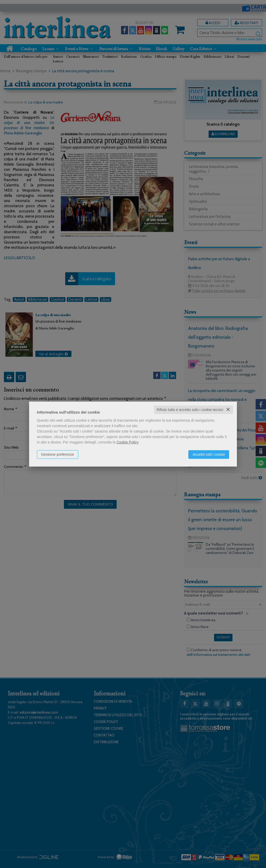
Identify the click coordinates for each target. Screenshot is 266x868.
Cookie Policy (128, 442)
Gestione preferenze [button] (58, 454)
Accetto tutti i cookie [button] (209, 454)
